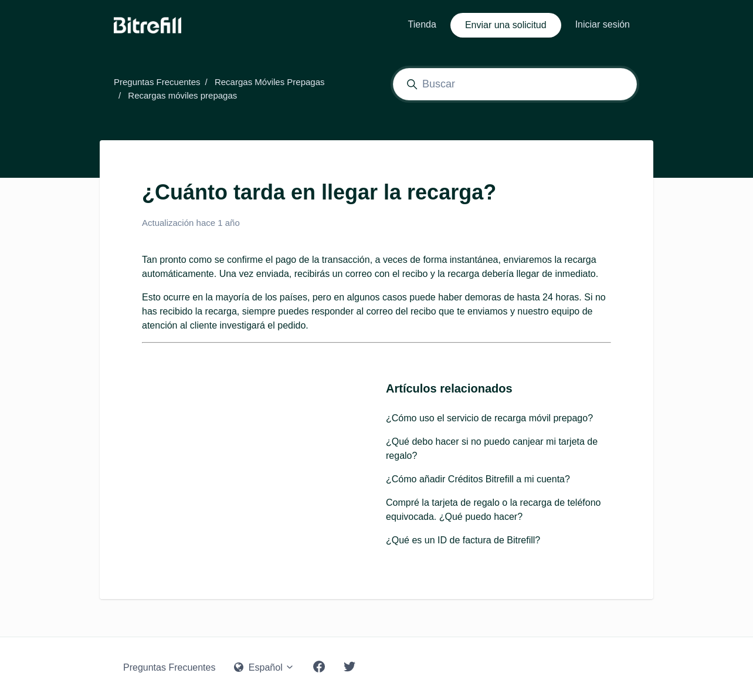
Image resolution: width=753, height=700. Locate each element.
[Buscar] (515, 84)
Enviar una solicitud (506, 25)
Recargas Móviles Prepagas (270, 82)
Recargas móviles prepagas (182, 95)
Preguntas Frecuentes (157, 82)
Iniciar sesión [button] (603, 24)
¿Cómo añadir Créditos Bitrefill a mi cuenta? (478, 479)
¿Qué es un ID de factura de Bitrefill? (463, 540)
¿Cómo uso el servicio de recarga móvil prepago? (489, 418)
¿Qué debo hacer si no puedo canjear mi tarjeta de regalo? (492, 449)
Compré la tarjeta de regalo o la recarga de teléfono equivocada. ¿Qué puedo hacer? (493, 510)
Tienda (422, 24)
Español (264, 667)
